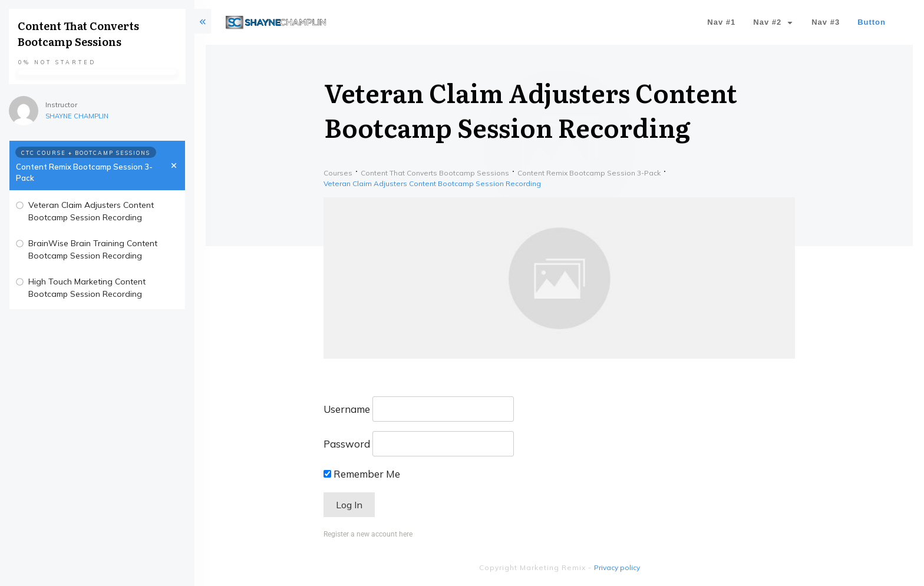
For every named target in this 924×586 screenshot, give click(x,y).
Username (347, 409)
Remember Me (362, 474)
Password (347, 444)
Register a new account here (368, 534)
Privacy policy (617, 567)
